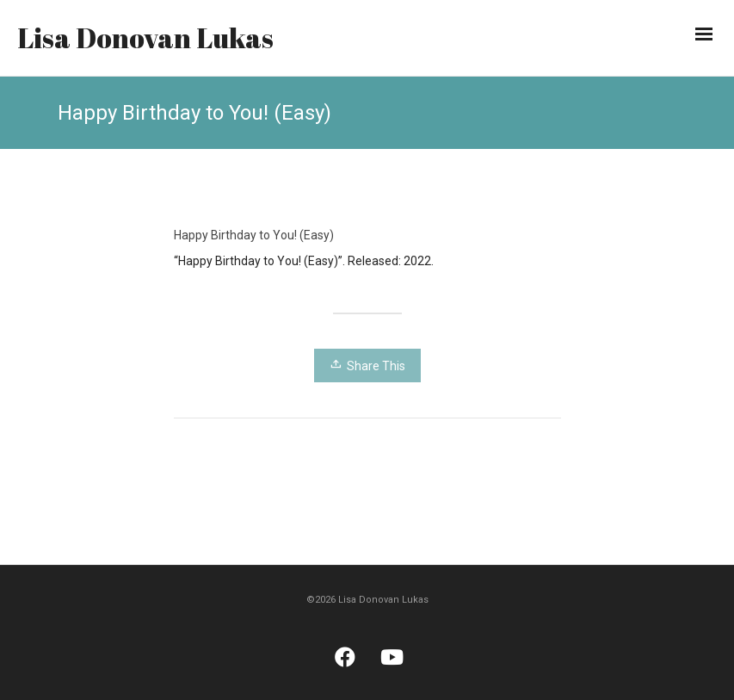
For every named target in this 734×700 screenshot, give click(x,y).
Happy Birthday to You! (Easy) (254, 235)
